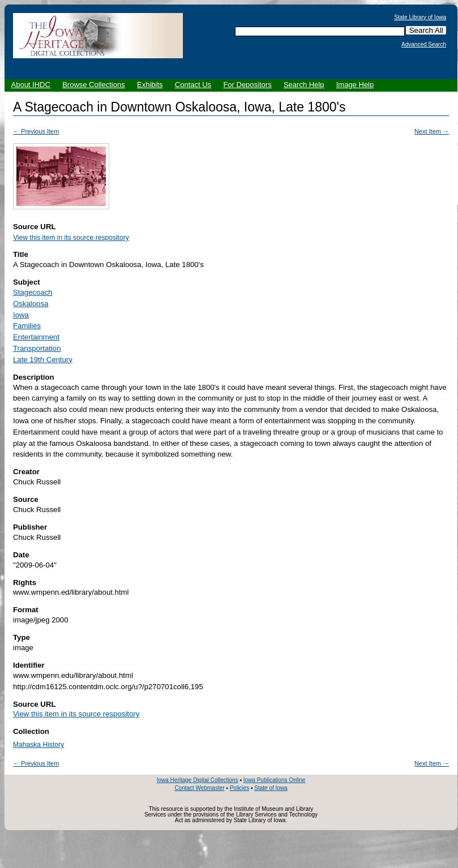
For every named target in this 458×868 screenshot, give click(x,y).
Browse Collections (94, 85)
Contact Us (193, 85)
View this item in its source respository (71, 238)
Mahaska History (38, 745)
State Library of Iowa (420, 18)
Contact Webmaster (199, 788)
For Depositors (247, 85)
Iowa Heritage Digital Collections (198, 780)
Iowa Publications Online (275, 780)
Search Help (304, 85)
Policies (239, 788)
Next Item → (432, 131)
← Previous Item (36, 131)
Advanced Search (424, 45)
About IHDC (31, 85)
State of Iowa (271, 788)
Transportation (37, 348)
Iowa (21, 315)
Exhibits (150, 85)
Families (27, 326)
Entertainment (36, 337)
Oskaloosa (31, 304)
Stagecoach (33, 292)
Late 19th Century (43, 360)
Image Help (355, 85)
